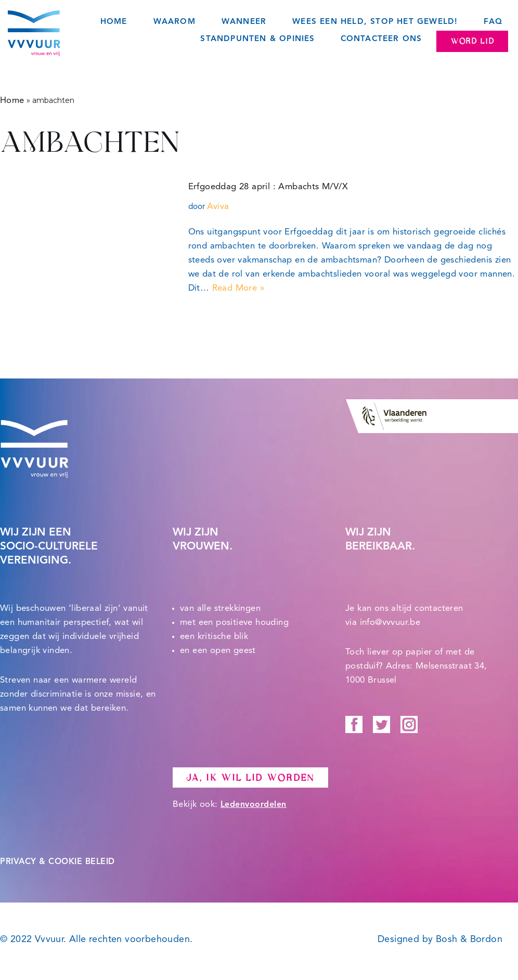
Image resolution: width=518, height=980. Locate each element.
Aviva (218, 207)
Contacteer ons (381, 39)
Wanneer (244, 22)
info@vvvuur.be (390, 623)
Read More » (238, 288)
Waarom (174, 22)
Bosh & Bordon (469, 939)
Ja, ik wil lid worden (250, 778)
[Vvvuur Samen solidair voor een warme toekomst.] (34, 33)
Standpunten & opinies (257, 39)
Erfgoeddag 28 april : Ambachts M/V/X (268, 187)
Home (114, 22)
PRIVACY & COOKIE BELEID (57, 862)
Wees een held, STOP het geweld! (375, 22)
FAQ (493, 22)
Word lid (472, 41)
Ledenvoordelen (254, 805)
